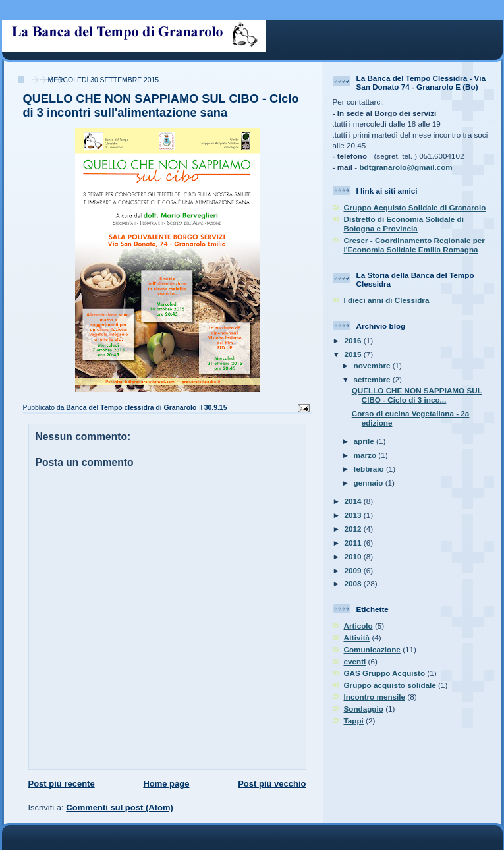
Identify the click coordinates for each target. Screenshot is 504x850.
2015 (354, 354)
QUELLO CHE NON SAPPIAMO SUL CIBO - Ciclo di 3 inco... (417, 395)
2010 (354, 556)
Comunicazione (372, 649)
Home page (166, 784)
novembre (373, 365)
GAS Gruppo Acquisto (385, 673)
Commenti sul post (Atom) (120, 807)
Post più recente (62, 784)
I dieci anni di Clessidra (387, 300)
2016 (354, 340)
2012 (354, 529)
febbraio (370, 469)
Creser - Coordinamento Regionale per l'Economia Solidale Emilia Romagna (414, 245)
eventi (355, 661)
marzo (366, 455)
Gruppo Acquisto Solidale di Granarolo (415, 207)
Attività (357, 637)
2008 (354, 583)
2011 (354, 543)
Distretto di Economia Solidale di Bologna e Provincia (404, 224)
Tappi (354, 721)
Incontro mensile (375, 697)
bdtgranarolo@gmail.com (406, 167)
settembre (373, 379)
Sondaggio (364, 709)
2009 (354, 570)
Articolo (358, 626)
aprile (365, 441)
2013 (354, 515)
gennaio (370, 483)
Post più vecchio (272, 784)
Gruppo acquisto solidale (390, 685)
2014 (354, 501)
